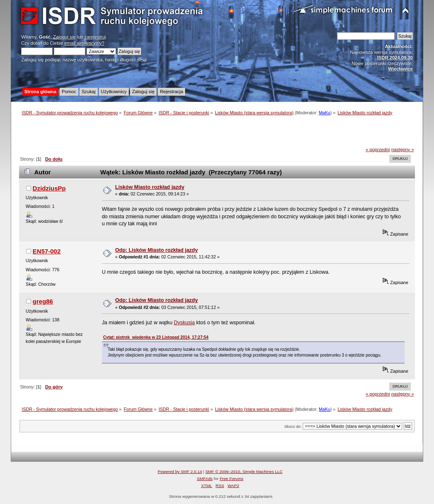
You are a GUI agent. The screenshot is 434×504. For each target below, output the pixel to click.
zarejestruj (95, 37)
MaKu (325, 113)
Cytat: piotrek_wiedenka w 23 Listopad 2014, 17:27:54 (156, 337)
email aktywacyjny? (84, 43)
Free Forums (231, 479)
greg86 (43, 301)
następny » (403, 150)
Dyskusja (184, 323)
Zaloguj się (64, 37)
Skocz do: (293, 426)
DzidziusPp (49, 188)
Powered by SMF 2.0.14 (180, 471)
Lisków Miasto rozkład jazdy (150, 187)
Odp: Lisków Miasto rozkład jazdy (157, 250)
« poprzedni (378, 150)
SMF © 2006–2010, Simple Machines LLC (244, 471)
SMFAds (205, 479)
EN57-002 (47, 251)
